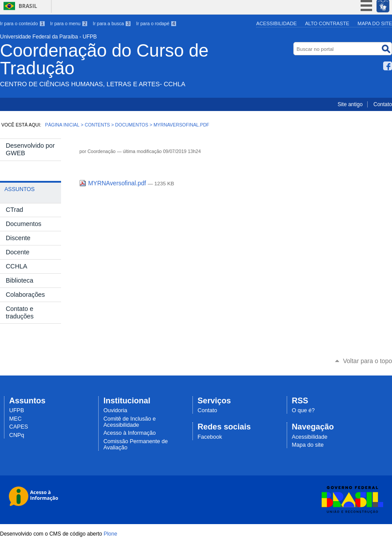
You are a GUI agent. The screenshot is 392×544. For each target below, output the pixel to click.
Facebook (388, 66)
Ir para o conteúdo (23, 23)
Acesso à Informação (130, 433)
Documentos (132, 125)
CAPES (19, 427)
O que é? (304, 410)
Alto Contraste (327, 23)
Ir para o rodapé (157, 23)
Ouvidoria (115, 410)
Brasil (28, 6)
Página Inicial (62, 125)
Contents (97, 125)
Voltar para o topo (367, 361)
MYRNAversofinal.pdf (113, 183)
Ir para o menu (69, 23)
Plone (110, 534)
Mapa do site (375, 23)
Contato (383, 104)
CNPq (17, 435)
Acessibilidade (277, 23)
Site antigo (350, 104)
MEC (15, 419)
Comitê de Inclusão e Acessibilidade (130, 422)
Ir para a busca (112, 23)
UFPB (17, 410)
